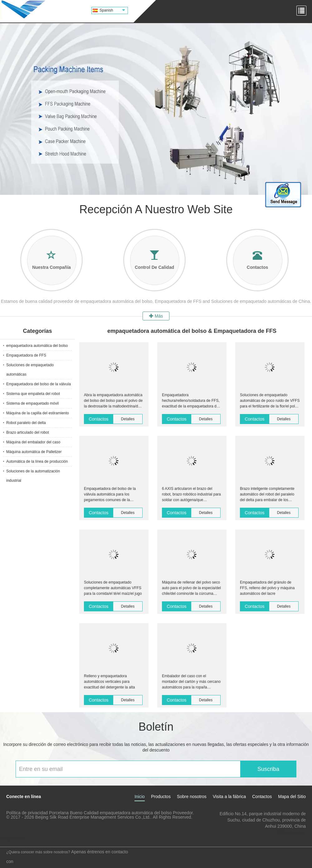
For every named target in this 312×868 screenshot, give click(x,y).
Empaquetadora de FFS (26, 355)
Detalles (128, 419)
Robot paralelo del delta (26, 423)
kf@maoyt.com (291, 832)
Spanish (112, 10)
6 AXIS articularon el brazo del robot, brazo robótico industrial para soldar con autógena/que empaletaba (191, 495)
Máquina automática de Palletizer (34, 452)
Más (156, 316)
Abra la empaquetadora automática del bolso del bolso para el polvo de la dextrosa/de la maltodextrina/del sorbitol (113, 401)
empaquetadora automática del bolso (37, 346)
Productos (161, 796)
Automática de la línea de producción (37, 461)
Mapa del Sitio (292, 796)
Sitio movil (12, 838)
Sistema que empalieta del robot (33, 394)
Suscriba (268, 769)
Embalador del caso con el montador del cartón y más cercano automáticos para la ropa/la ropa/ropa (191, 682)
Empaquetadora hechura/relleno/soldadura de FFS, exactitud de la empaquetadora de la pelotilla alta (191, 401)
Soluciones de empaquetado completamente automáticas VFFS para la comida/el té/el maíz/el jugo (113, 588)
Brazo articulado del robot (28, 432)
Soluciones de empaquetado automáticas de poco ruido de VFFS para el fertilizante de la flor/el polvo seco (270, 401)
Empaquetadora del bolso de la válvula (39, 384)
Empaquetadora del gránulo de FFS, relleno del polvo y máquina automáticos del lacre (267, 588)
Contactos (98, 419)
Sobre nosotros (192, 796)
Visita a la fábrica (229, 796)
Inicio (140, 796)
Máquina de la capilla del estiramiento (38, 413)
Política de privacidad (27, 813)
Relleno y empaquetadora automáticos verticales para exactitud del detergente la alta (109, 682)
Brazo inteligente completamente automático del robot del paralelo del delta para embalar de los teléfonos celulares (267, 495)
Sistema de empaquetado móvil (32, 403)
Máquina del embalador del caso (33, 442)
